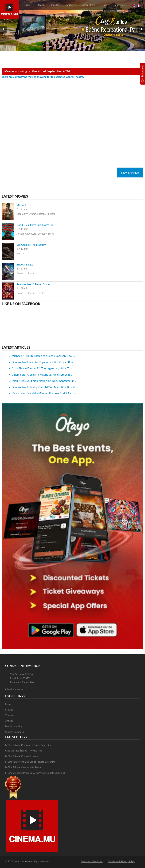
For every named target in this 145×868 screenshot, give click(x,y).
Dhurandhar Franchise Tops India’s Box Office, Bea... (43, 362)
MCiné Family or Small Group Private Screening (30, 762)
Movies (40, 5)
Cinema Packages (15, 732)
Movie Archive (130, 173)
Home (27, 5)
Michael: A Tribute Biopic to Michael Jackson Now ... (43, 356)
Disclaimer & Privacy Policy (121, 861)
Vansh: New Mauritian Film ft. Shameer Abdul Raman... (45, 393)
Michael (21, 205)
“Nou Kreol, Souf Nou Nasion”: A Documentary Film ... (44, 381)
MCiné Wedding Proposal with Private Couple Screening (35, 773)
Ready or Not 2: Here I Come (33, 284)
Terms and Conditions (92, 861)
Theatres (55, 5)
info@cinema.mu (15, 689)
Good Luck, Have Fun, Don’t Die (35, 225)
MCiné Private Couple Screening (22, 756)
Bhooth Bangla (25, 264)
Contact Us (119, 5)
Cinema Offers (87, 5)
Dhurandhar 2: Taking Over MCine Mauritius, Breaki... (44, 387)
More (104, 5)
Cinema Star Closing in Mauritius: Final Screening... (42, 374)
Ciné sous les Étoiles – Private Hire (24, 751)
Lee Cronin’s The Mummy (31, 245)
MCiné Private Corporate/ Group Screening (28, 745)
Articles (70, 5)
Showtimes (143, 71)
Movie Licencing (14, 726)
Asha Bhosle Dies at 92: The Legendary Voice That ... (43, 368)
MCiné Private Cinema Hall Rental (23, 767)
